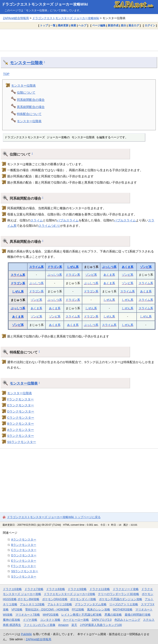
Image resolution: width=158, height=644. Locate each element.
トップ (44, 25)
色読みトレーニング (127, 620)
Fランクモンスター (20, 399)
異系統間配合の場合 (31, 107)
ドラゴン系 (55, 267)
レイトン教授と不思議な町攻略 (81, 615)
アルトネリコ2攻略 (32, 604)
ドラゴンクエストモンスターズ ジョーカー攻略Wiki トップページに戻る (54, 517)
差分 (123, 25)
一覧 (53, 25)
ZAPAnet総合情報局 (16, 18)
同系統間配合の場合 (31, 100)
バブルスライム (68, 220)
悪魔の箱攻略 (113, 615)
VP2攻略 (17, 609)
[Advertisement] (79, 40)
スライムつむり (49, 226)
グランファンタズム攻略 (91, 604)
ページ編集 (99, 25)
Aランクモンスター (21, 430)
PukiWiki (26, 634)
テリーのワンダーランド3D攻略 (118, 594)
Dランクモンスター (21, 411)
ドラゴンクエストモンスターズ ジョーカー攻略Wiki (45, 4)
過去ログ (134, 25)
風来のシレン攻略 (99, 609)
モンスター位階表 (26, 63)
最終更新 (63, 25)
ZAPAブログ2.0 (102, 620)
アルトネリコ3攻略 (60, 604)
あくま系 (128, 267)
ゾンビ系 (146, 267)
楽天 (74, 625)
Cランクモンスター (21, 418)
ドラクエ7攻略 (34, 589)
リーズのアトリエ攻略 (124, 604)
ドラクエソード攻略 (126, 589)
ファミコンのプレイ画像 (39, 625)
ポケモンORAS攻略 (55, 599)
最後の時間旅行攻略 (138, 615)
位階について (26, 92)
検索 (73, 25)
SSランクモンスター (22, 442)
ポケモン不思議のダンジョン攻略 (121, 599)
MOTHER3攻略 (123, 609)
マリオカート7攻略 (28, 615)
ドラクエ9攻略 (77, 589)
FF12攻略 (78, 609)
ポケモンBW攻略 (28, 599)
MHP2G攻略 (51, 615)
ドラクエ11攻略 (100, 589)
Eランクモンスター (21, 405)
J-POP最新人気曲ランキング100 (101, 625)
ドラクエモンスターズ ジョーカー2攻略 (70, 594)
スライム (37, 220)
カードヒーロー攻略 (76, 620)
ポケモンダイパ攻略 (83, 599)
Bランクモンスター (21, 424)
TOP (6, 74)
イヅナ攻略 (30, 620)
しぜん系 (73, 267)
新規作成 (113, 25)
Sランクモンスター (21, 436)
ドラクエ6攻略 (12, 589)
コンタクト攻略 (50, 620)
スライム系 (36, 267)
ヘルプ (82, 25)
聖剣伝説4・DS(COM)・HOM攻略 (47, 609)
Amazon (63, 625)
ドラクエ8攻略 (56, 589)
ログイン (150, 25)
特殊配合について (29, 114)
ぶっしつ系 (109, 267)
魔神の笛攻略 (12, 620)
